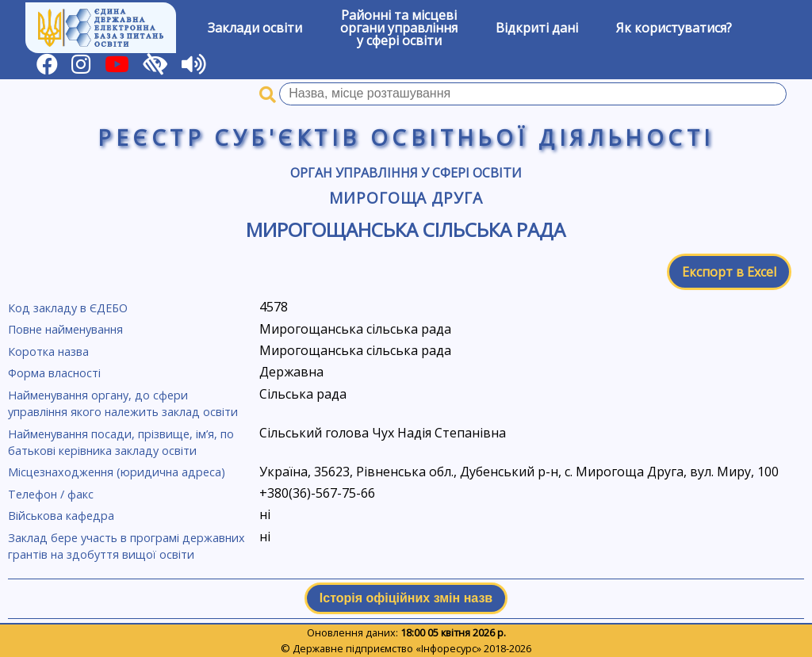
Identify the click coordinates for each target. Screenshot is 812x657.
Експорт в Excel (729, 272)
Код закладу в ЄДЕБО (68, 308)
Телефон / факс (51, 494)
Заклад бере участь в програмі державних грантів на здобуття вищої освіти (126, 546)
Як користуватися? (674, 28)
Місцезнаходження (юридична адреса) (117, 472)
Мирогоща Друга (406, 198)
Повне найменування (65, 329)
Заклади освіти (255, 28)
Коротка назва (48, 351)
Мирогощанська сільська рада (406, 229)
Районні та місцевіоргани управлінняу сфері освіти (399, 28)
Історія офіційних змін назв (406, 598)
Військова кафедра (61, 516)
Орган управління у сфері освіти (406, 173)
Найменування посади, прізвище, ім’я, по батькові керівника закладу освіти (121, 443)
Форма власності (54, 373)
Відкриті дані (537, 28)
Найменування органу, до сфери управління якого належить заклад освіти (123, 404)
